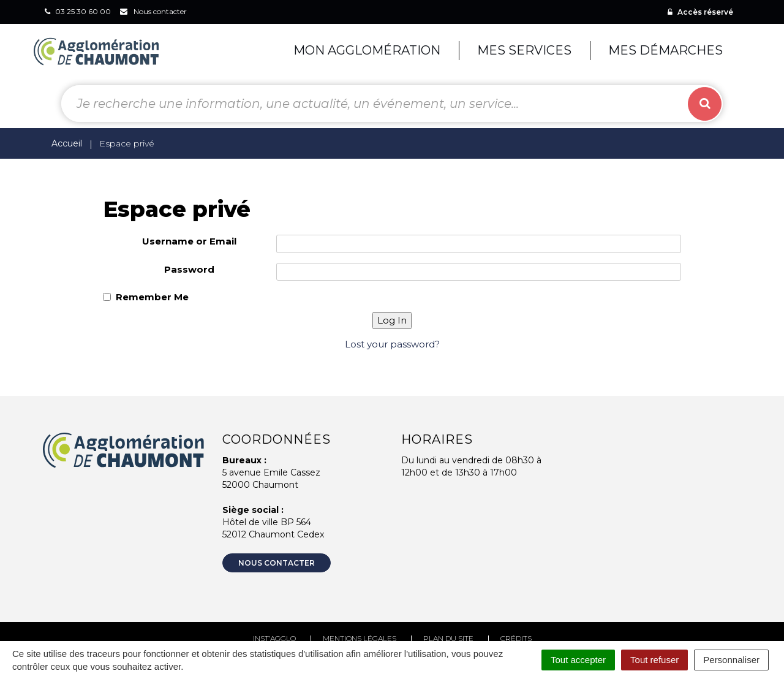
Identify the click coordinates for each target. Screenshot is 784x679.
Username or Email (189, 241)
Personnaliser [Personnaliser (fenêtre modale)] (731, 660)
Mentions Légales (360, 638)
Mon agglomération (367, 50)
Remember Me (152, 297)
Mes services (524, 50)
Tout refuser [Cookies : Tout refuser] (654, 660)
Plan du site (448, 638)
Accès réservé (700, 12)
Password (189, 269)
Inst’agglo (274, 638)
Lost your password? (392, 344)
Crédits (516, 638)
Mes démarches (665, 50)
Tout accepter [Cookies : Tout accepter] (578, 660)
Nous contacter (277, 563)
